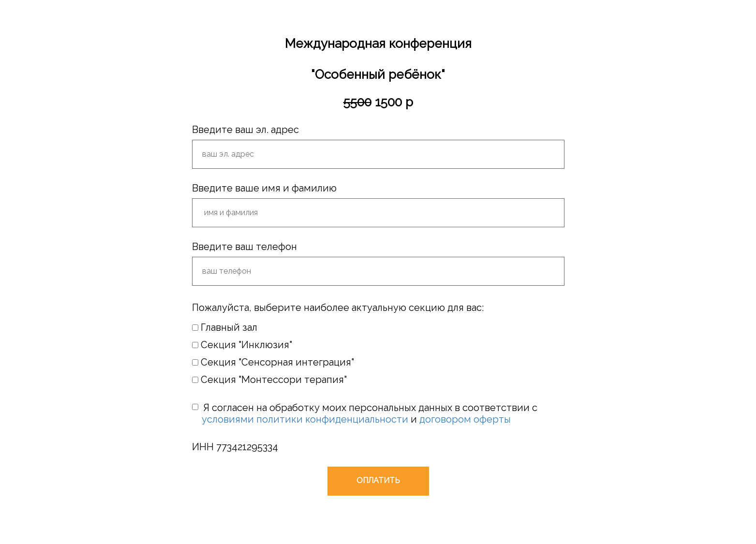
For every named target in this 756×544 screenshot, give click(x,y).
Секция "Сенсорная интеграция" (273, 362)
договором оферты (465, 419)
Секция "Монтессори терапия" (269, 380)
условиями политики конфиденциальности (305, 419)
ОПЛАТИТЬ (378, 480)
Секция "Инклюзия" (242, 345)
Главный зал (225, 327)
